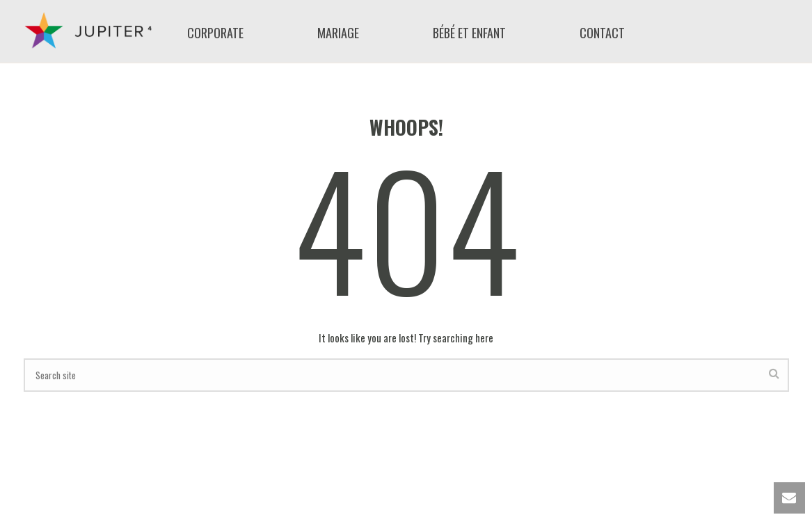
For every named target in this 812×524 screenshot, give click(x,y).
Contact (602, 33)
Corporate (215, 33)
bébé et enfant (469, 33)
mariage (338, 33)
